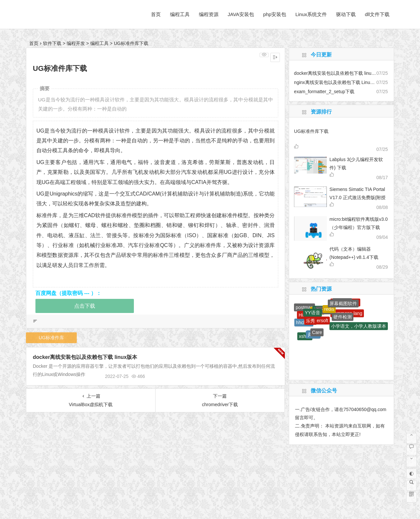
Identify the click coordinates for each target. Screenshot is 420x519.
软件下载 (52, 43)
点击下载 (85, 306)
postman (304, 307)
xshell (305, 336)
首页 (156, 14)
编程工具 (180, 14)
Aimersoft (318, 321)
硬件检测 (343, 317)
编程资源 (209, 14)
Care (317, 332)
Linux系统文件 (311, 14)
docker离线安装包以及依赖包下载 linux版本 (85, 357)
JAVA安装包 (241, 14)
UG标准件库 (51, 338)
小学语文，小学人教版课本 (359, 326)
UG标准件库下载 (311, 131)
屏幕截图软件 (343, 303)
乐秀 (310, 321)
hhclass (304, 322)
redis (329, 309)
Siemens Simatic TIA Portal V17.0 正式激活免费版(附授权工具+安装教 (357, 197)
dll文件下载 (377, 14)
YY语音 (313, 313)
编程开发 (76, 43)
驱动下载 (346, 14)
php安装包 (275, 14)
